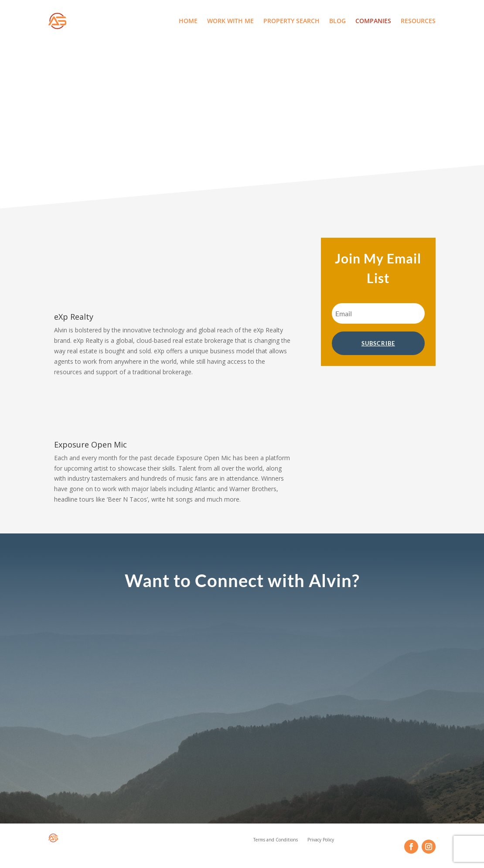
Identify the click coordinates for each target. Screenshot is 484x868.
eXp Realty (74, 317)
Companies (373, 21)
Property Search (291, 21)
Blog (337, 21)
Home (188, 21)
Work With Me (230, 21)
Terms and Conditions (276, 841)
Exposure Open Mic (90, 444)
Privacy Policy (321, 841)
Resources (418, 21)
